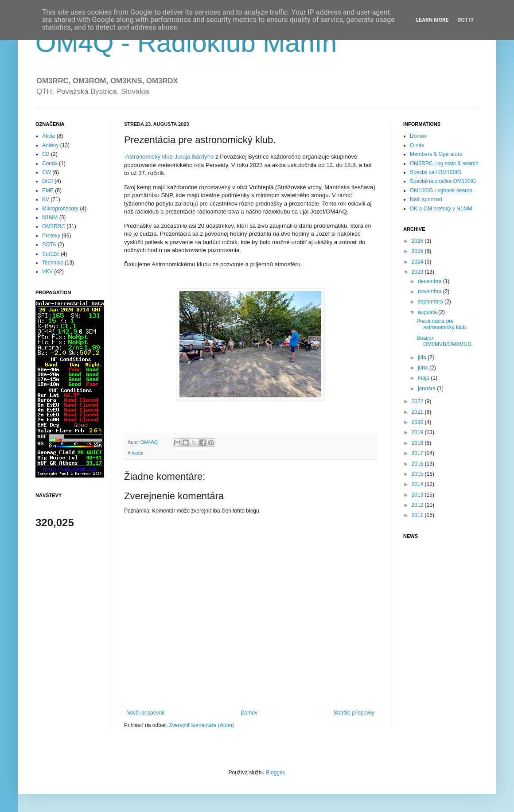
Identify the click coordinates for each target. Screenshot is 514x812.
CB (46, 154)
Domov (249, 713)
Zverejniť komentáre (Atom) (201, 725)
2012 (418, 505)
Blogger (275, 773)
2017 (418, 453)
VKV (47, 272)
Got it (465, 20)
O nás (417, 145)
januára (427, 389)
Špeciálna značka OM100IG (443, 181)
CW (47, 172)
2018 (418, 443)
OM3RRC (54, 226)
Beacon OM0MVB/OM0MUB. (444, 341)
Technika (53, 263)
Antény (50, 145)
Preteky (51, 236)
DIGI (48, 181)
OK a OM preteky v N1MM (441, 209)
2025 (418, 251)
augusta (428, 312)
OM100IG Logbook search (441, 190)
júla (423, 357)
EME (48, 190)
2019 (418, 432)
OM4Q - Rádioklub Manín (186, 43)
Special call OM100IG (436, 172)
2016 (418, 464)
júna (424, 368)
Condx (50, 163)
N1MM (50, 218)
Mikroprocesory (60, 209)
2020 (418, 422)
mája (424, 378)
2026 (418, 241)
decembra (430, 281)
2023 (418, 272)
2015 (418, 474)
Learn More (432, 20)
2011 (418, 515)
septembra (431, 302)
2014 (418, 484)
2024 (418, 262)
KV (46, 199)
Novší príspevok (145, 713)
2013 (418, 495)
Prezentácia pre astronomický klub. (442, 324)
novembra (430, 291)
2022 (418, 401)
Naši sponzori (426, 199)
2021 (418, 412)
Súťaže (51, 254)
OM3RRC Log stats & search (444, 163)
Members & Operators (436, 154)
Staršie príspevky (354, 713)
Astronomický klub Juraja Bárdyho (170, 157)
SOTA (49, 245)
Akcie (137, 453)
